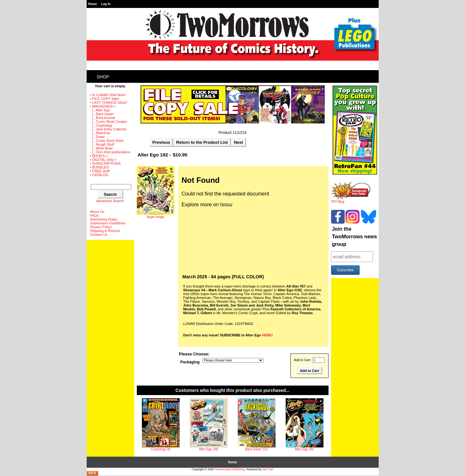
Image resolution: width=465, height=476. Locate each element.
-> (103, 106)
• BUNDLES (100, 167)
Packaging (190, 362)
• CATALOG (99, 175)
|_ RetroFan (100, 133)
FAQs (95, 215)
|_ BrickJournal (103, 118)
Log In (106, 4)
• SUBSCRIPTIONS (106, 163)
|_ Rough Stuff (102, 144)
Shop (103, 77)
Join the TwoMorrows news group (355, 237)
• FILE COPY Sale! (105, 99)
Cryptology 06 (161, 449)
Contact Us (99, 235)
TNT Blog (351, 200)
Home (93, 4)
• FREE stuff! (100, 171)
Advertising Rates (104, 219)
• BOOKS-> (99, 156)
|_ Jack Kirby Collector (108, 129)
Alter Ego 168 (209, 449)
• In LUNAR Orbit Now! (108, 95)
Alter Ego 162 (305, 449)
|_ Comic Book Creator (109, 122)
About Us (97, 212)
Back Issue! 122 (256, 449)
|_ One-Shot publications (110, 152)
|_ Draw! (98, 137)
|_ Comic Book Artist (107, 141)
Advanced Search (110, 201)
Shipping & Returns (105, 231)
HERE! (268, 335)
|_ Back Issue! (102, 114)
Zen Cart (268, 469)
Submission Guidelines (108, 223)
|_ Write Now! (102, 148)
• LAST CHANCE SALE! (109, 102)
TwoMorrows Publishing (230, 469)
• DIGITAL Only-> (103, 160)
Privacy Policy (101, 227)
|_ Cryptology (101, 125)
